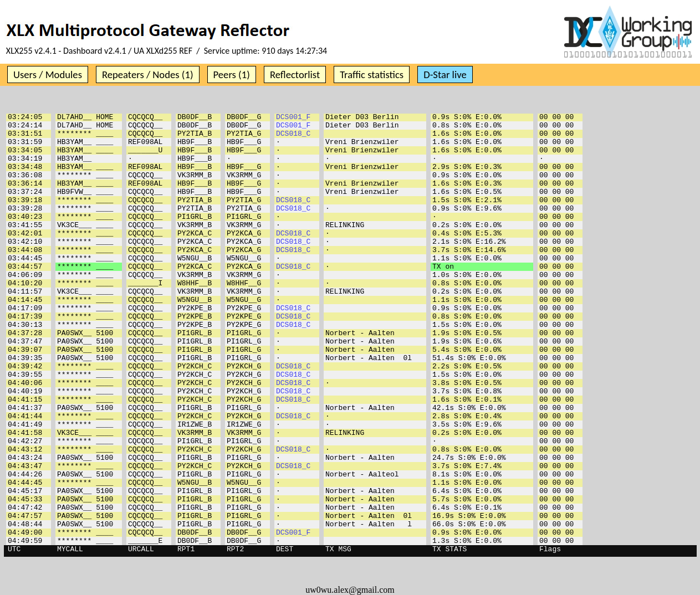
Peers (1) (232, 75)
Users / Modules (48, 75)
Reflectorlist (295, 75)
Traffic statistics (372, 75)
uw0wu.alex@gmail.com (350, 590)
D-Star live (445, 75)
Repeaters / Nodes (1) (148, 75)
